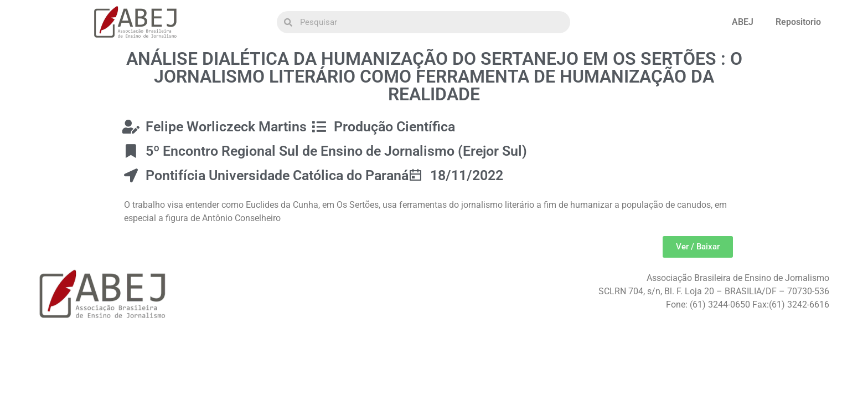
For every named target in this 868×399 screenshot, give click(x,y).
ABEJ (743, 22)
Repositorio (798, 22)
